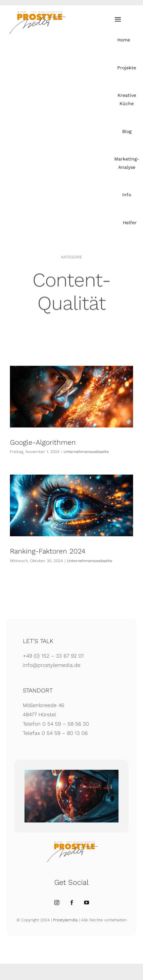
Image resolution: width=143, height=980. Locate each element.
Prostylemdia (65, 920)
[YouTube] (87, 903)
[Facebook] (72, 903)
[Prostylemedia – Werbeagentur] (36, 13)
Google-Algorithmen (43, 442)
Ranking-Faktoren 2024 (48, 551)
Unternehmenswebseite (86, 452)
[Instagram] (57, 903)
